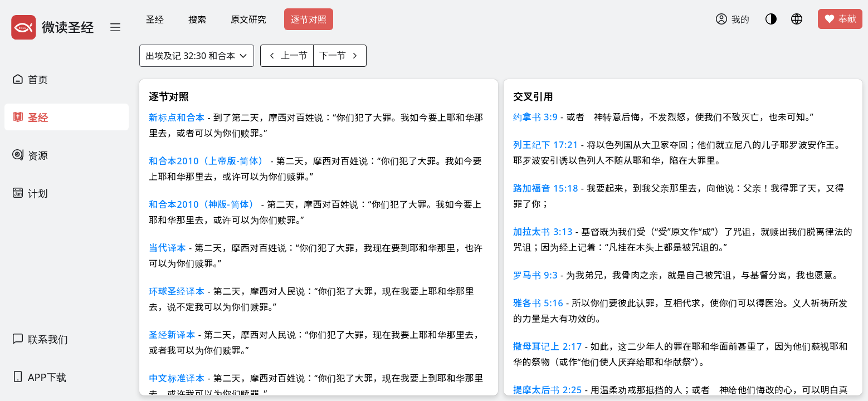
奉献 (840, 19)
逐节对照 (309, 19)
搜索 (197, 19)
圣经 (155, 19)
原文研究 (248, 19)
